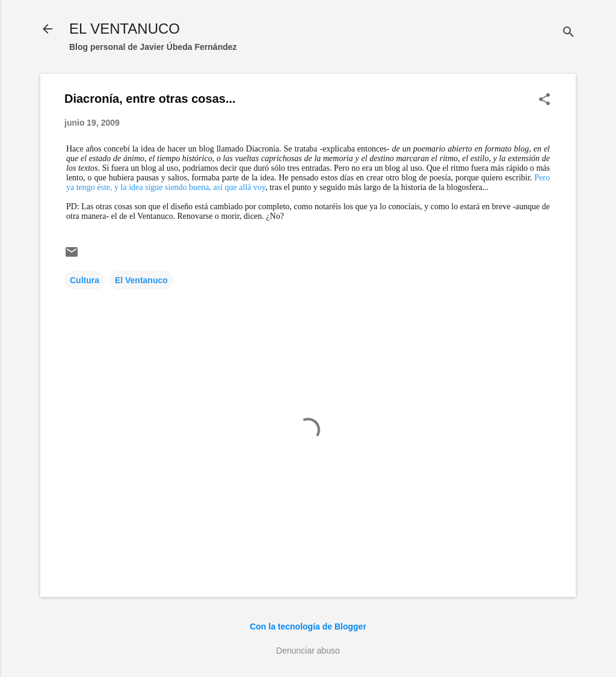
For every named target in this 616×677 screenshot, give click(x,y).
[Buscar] (568, 33)
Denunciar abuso (308, 651)
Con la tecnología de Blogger (308, 626)
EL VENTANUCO (125, 29)
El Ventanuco (141, 280)
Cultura (85, 280)
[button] (544, 100)
